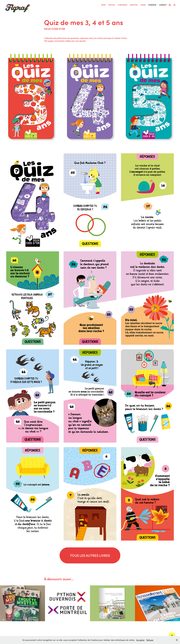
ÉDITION (112, 5)
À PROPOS (152, 5)
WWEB (143, 5)
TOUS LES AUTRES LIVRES (90, 555)
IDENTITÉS (134, 5)
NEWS (103, 5)
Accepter (140, 640)
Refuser (150, 640)
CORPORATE (122, 5)
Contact (163, 5)
